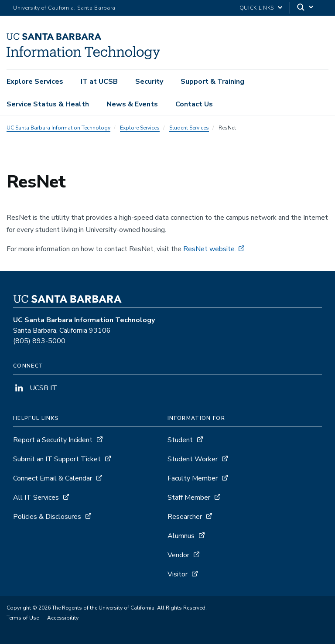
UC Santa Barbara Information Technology (58, 128)
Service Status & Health (48, 104)
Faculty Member (193, 478)
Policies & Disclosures (47, 517)
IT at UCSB (99, 82)
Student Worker (193, 459)
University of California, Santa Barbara (64, 8)
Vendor (178, 555)
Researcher (185, 517)
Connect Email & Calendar (53, 478)
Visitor (178, 574)
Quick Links (257, 8)
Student (180, 440)
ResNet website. (210, 249)
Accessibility (63, 618)
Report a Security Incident (53, 440)
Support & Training (212, 82)
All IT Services (36, 497)
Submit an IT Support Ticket (57, 459)
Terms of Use (23, 618)
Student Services (189, 128)
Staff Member (189, 497)
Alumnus (181, 536)
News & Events (132, 104)
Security (149, 82)
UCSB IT (35, 388)
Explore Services (35, 82)
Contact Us (194, 104)
